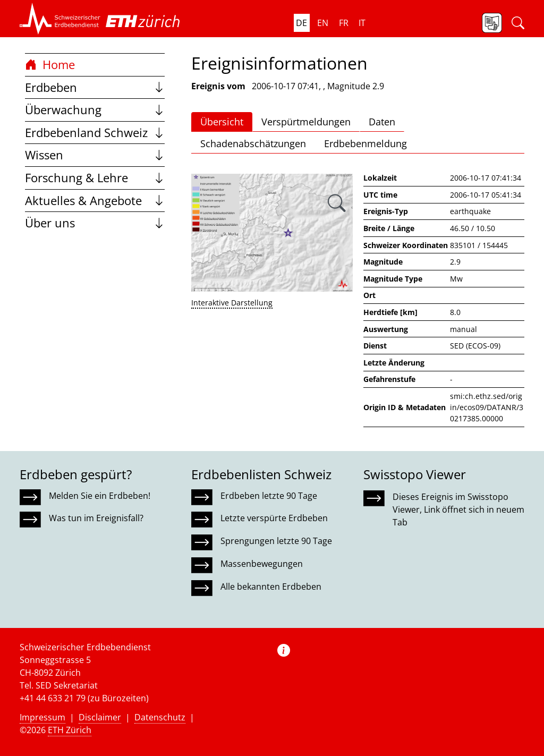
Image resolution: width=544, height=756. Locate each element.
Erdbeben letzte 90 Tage (269, 496)
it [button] (362, 23)
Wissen (95, 155)
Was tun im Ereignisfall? (96, 518)
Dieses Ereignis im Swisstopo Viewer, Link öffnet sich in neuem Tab (458, 509)
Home (50, 65)
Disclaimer (100, 717)
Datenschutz (160, 717)
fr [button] (344, 23)
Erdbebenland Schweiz (95, 133)
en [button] (323, 23)
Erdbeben (95, 87)
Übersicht (222, 122)
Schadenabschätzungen (253, 143)
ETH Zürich (70, 730)
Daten (382, 122)
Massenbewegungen (262, 564)
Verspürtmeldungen (306, 122)
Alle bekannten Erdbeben (271, 587)
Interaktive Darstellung (232, 303)
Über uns (95, 223)
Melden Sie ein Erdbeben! (100, 496)
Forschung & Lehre (95, 178)
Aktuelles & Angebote (95, 201)
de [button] (301, 23)
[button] (60, 19)
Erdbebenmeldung (365, 143)
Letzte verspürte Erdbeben (274, 518)
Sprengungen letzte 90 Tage (276, 541)
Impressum (42, 717)
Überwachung (95, 110)
